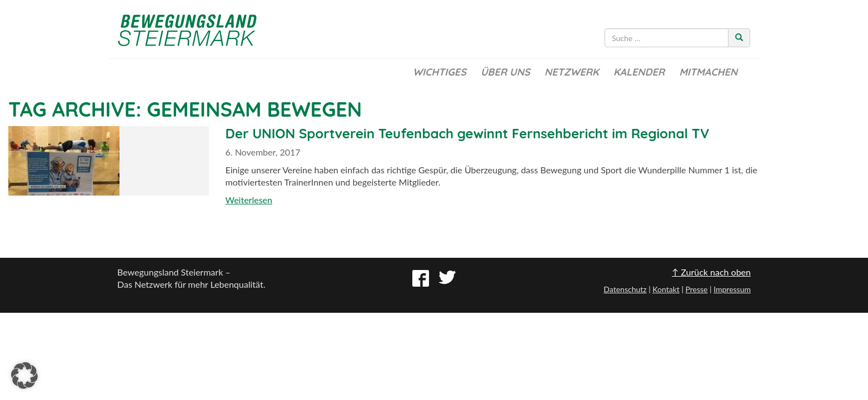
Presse (696, 289)
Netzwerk (572, 72)
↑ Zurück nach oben (711, 272)
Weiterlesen (249, 200)
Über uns (505, 72)
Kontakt (666, 289)
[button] (24, 376)
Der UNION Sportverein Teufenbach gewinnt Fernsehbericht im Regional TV (468, 133)
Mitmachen (708, 72)
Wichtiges (440, 72)
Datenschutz (625, 289)
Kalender (639, 72)
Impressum (732, 289)
